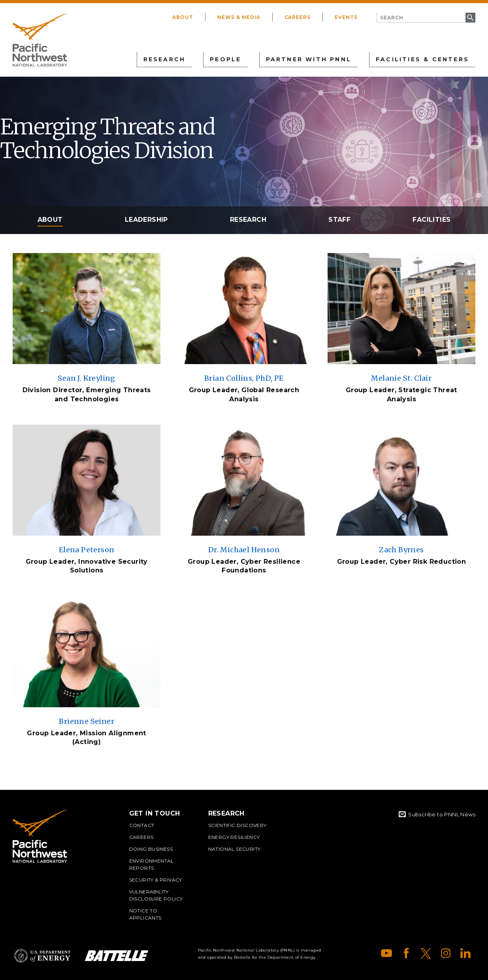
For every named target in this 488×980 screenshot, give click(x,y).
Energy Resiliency (234, 837)
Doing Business (151, 849)
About (183, 17)
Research (248, 220)
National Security (235, 849)
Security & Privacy (156, 880)
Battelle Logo (117, 956)
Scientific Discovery (237, 825)
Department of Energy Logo (42, 956)
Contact (142, 825)
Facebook (406, 953)
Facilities (431, 220)
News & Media (239, 17)
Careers (298, 17)
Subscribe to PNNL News (442, 814)
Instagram (446, 953)
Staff (339, 220)
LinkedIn (465, 953)
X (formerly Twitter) (426, 953)
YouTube (386, 953)
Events (346, 17)
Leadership (146, 220)
